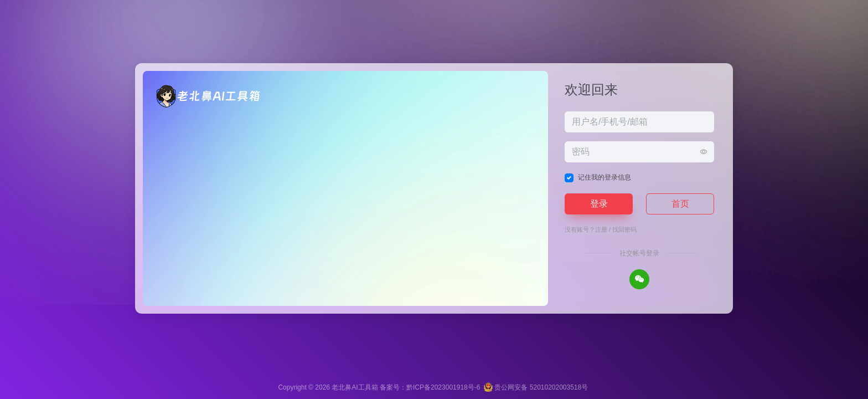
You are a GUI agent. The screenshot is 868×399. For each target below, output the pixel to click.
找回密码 (624, 229)
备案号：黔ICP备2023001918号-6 (430, 387)
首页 (680, 204)
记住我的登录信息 (604, 177)
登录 (599, 204)
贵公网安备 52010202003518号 (536, 387)
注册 (601, 229)
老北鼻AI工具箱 (355, 387)
